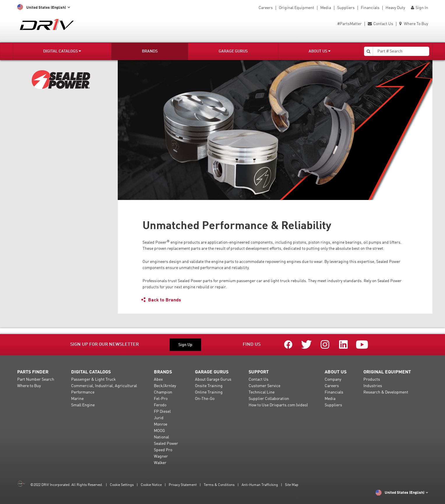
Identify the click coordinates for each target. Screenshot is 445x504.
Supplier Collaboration (269, 399)
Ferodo (160, 405)
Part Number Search (36, 380)
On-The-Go (205, 399)
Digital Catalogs (62, 51)
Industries (373, 386)
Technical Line (262, 392)
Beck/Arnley (165, 386)
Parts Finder (33, 372)
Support (259, 372)
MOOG (159, 431)
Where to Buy (29, 386)
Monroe (161, 424)
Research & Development (386, 392)
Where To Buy (414, 24)
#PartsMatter (349, 24)
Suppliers (346, 8)
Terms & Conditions (219, 485)
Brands (150, 51)
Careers (266, 8)
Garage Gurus (233, 51)
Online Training (209, 392)
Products (372, 380)
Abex (158, 380)
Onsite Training (209, 386)
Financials (370, 8)
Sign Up (185, 345)
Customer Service (264, 386)
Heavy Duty (395, 8)
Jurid (159, 418)
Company (333, 380)
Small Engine (83, 405)
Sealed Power (166, 444)
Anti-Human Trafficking (260, 485)
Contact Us (380, 24)
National (161, 437)
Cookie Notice (151, 485)
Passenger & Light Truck (94, 380)
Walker (160, 463)
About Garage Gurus (213, 380)
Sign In (420, 8)
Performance (83, 392)
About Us (320, 51)
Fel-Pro (161, 399)
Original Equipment (297, 8)
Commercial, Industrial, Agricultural (104, 386)
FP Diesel (162, 412)
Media (326, 8)
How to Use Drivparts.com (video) (278, 405)
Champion (163, 392)
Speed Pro (163, 450)
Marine (77, 399)
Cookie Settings (122, 485)
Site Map (292, 485)
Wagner (161, 456)
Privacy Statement (183, 485)
